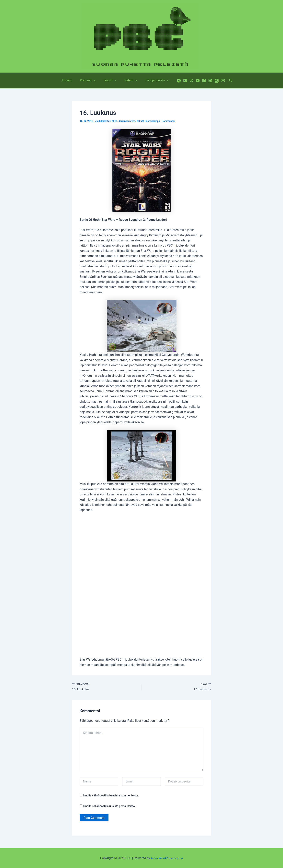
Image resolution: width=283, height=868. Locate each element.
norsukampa (155, 121)
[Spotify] (175, 81)
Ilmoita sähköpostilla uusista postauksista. (109, 806)
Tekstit (110, 80)
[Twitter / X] (187, 81)
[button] (95, 80)
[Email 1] (219, 81)
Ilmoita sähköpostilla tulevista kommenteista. (111, 795)
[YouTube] (194, 81)
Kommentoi (170, 121)
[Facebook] (200, 81)
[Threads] (213, 81)
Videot (129, 80)
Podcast (89, 80)
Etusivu (70, 80)
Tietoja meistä (154, 80)
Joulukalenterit (128, 121)
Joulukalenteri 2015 (107, 121)
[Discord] (181, 81)
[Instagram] (206, 81)
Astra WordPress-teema (167, 858)
